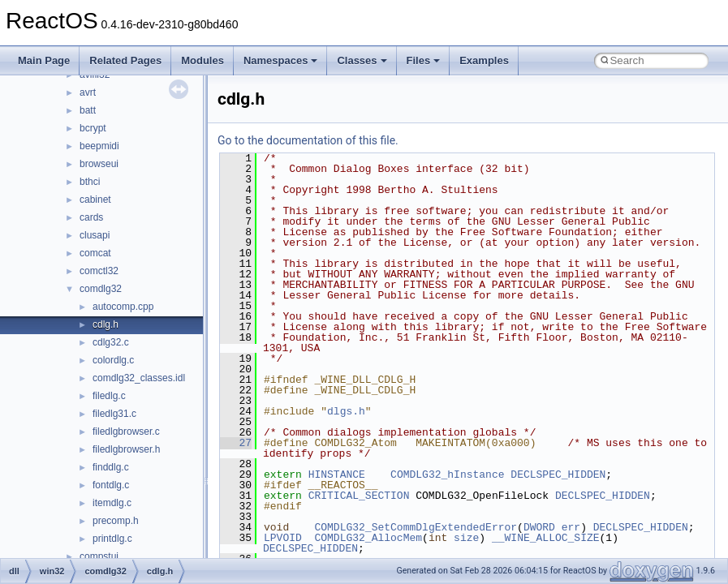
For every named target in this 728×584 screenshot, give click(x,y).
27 (236, 443)
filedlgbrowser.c (126, 432)
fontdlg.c (111, 485)
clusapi (95, 235)
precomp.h (116, 521)
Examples (484, 60)
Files (424, 60)
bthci (90, 182)
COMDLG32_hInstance (447, 474)
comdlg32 (101, 289)
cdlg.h (106, 324)
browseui (99, 164)
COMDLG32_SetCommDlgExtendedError (416, 527)
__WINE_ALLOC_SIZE (546, 538)
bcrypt (93, 128)
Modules (202, 60)
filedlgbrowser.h (126, 449)
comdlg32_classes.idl (139, 378)
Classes (362, 60)
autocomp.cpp (123, 307)
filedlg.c (109, 396)
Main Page (44, 60)
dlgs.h (346, 411)
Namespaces (281, 60)
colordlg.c (113, 360)
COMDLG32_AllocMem (368, 538)
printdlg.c (112, 539)
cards (91, 217)
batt (88, 110)
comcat (95, 253)
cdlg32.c (111, 342)
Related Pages (125, 60)
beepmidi (99, 146)
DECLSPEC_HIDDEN (558, 474)
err (571, 527)
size (466, 538)
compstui (99, 556)
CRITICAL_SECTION (359, 496)
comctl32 (99, 271)
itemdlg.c (112, 503)
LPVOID (283, 538)
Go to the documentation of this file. (308, 140)
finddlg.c (111, 467)
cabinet (95, 200)
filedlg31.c (114, 414)
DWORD (539, 527)
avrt (88, 92)
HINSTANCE (337, 474)
